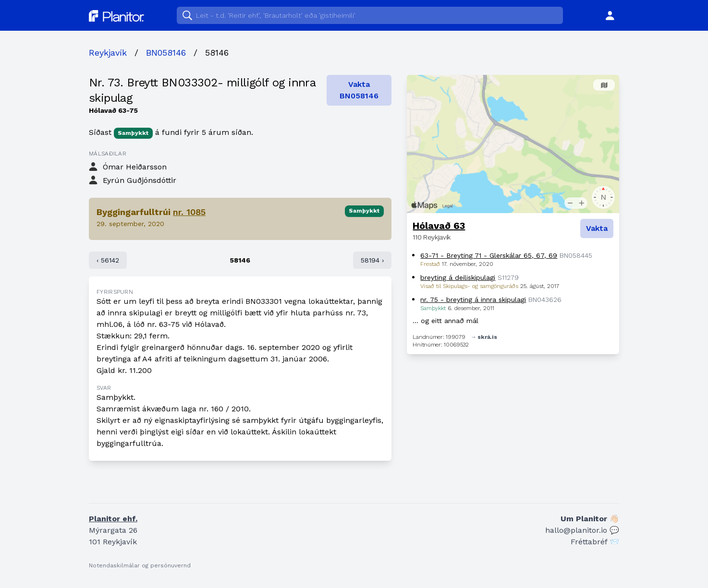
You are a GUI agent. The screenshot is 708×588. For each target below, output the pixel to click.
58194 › (372, 260)
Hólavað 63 (439, 226)
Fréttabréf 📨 (595, 542)
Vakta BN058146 (359, 90)
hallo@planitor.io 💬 (582, 530)
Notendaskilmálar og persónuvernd (140, 565)
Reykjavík (108, 53)
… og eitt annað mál (446, 321)
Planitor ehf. (113, 519)
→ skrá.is (484, 337)
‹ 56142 (108, 260)
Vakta (597, 228)
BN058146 (166, 53)
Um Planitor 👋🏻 (590, 519)
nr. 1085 (189, 212)
